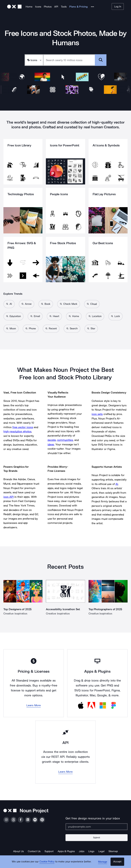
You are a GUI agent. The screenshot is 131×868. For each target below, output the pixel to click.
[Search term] (69, 60)
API (56, 7)
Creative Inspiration (15, 614)
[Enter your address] (97, 827)
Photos (48, 7)
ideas (51, 444)
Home (29, 7)
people (52, 440)
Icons (38, 7)
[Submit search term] (101, 60)
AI (117, 484)
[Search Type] (34, 60)
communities (65, 440)
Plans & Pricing (78, 7)
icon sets (97, 414)
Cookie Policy (47, 862)
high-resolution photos (17, 431)
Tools (64, 7)
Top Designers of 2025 (17, 609)
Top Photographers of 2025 (105, 609)
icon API (9, 497)
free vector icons (23, 427)
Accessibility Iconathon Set (63, 609)
